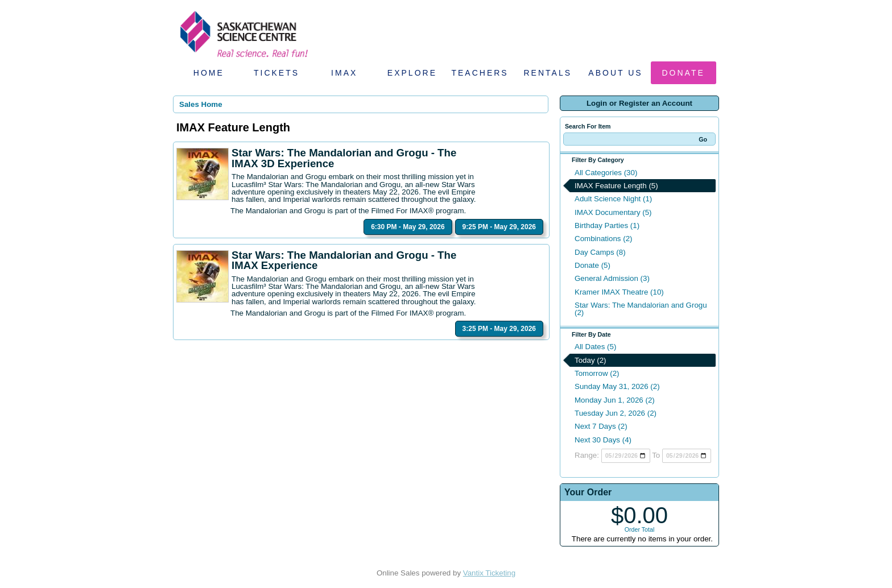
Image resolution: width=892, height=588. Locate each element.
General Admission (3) (612, 278)
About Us (615, 73)
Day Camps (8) (600, 252)
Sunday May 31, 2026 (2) (617, 386)
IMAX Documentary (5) (613, 212)
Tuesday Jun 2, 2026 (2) (616, 413)
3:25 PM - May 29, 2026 (499, 329)
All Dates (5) (595, 347)
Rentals (548, 73)
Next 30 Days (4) (603, 440)
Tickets (276, 73)
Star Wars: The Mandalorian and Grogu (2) (641, 309)
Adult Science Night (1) (613, 199)
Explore (412, 73)
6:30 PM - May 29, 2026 (408, 227)
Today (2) (590, 360)
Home (209, 73)
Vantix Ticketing (489, 573)
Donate (684, 73)
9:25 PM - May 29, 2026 (499, 227)
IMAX (344, 73)
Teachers (480, 73)
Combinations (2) (603, 239)
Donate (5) (592, 265)
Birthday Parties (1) (607, 225)
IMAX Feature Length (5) (616, 186)
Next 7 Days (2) (601, 426)
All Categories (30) (606, 173)
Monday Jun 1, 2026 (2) (615, 400)
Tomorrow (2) (597, 373)
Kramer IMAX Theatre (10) (619, 292)
